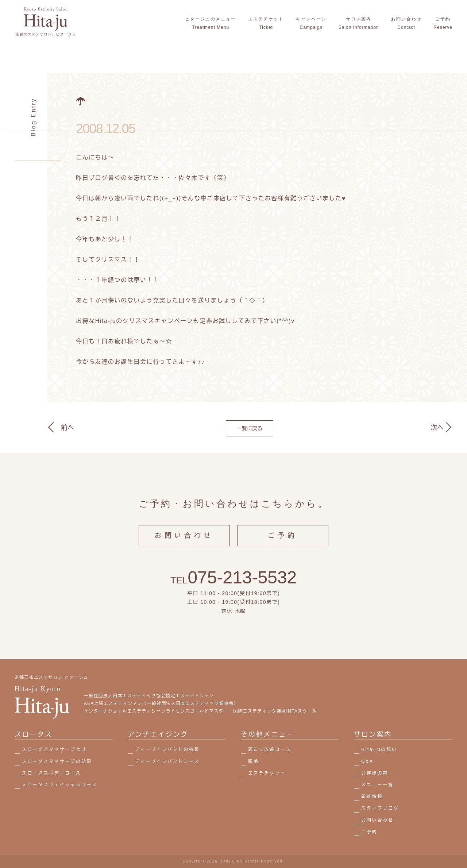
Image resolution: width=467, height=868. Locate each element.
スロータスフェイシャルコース (60, 785)
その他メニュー (267, 734)
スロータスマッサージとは (54, 749)
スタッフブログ (380, 808)
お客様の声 (375, 773)
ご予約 (283, 541)
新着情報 (372, 796)
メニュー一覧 (377, 785)
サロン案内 (373, 734)
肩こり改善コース (270, 749)
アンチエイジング (158, 734)
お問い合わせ (184, 541)
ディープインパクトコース (167, 761)
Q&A (367, 761)
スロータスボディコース (52, 773)
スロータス (34, 734)
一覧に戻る (250, 428)
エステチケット (267, 773)
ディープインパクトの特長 (167, 749)
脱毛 (254, 761)
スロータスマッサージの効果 (57, 761)
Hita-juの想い (379, 749)
